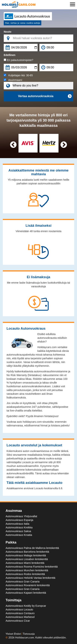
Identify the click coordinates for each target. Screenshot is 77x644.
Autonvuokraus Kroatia (19, 535)
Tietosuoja (29, 634)
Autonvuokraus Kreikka (19, 527)
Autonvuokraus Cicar (18, 621)
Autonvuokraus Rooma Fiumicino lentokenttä (32, 567)
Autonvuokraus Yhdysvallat (21, 516)
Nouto (7, 32)
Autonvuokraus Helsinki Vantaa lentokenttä (30, 578)
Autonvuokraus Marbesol (20, 617)
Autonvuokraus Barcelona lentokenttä (27, 552)
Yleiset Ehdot (14, 634)
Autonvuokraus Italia (17, 524)
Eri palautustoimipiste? (19, 60)
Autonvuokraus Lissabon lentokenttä (27, 559)
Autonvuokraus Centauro (20, 613)
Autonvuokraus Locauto (19, 610)
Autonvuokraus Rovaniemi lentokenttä (28, 585)
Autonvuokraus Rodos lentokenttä (25, 574)
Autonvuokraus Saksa (18, 531)
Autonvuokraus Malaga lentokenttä (26, 555)
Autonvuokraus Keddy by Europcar (26, 606)
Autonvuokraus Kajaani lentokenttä (26, 593)
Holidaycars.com (25, 637)
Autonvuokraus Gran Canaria (23, 582)
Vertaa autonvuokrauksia (45, 96)
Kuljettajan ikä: (18, 75)
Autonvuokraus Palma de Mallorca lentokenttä (32, 548)
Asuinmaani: (13, 80)
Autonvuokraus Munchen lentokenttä (27, 570)
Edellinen (10, 55)
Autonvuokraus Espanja (19, 520)
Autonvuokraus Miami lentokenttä (25, 563)
